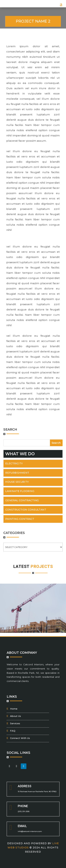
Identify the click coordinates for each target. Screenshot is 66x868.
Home (14, 709)
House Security (17, 482)
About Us (15, 716)
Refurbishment (17, 473)
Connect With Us (20, 738)
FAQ (13, 731)
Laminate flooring (20, 491)
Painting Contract (20, 519)
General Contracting (22, 500)
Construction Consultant (26, 510)
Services (15, 723)
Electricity (14, 463)
